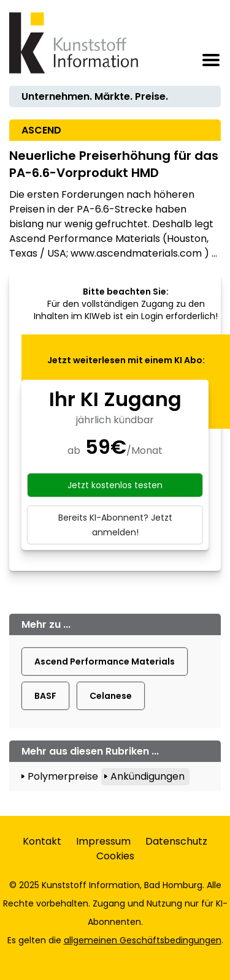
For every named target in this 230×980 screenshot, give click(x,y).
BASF (45, 696)
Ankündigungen (148, 776)
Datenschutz (176, 841)
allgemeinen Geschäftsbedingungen (143, 940)
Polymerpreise (63, 776)
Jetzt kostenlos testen (115, 485)
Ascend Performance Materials (105, 661)
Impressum (103, 841)
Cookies (115, 856)
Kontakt (42, 841)
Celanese (111, 696)
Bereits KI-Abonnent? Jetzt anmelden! (115, 525)
